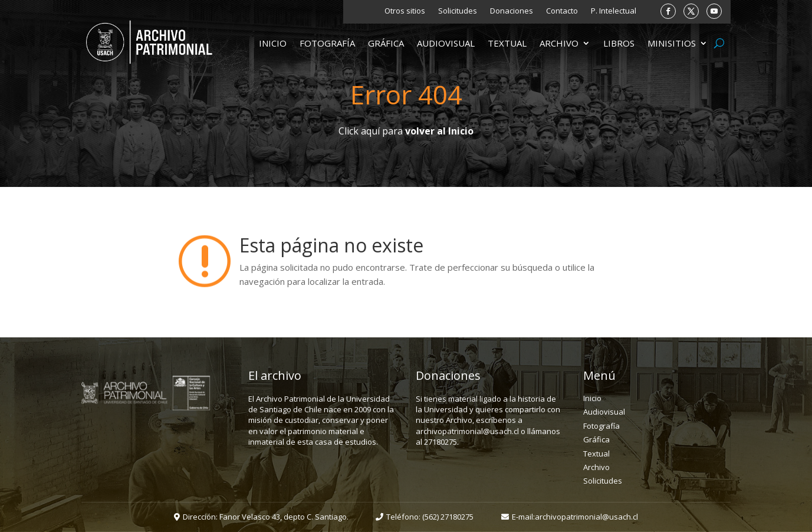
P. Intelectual (614, 11)
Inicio (273, 44)
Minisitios (672, 44)
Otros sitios (405, 11)
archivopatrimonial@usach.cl (586, 517)
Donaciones (512, 11)
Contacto (562, 11)
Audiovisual (446, 44)
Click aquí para (406, 131)
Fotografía (327, 44)
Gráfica (386, 44)
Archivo (559, 44)
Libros (619, 44)
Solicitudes (458, 11)
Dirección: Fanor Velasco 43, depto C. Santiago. (266, 517)
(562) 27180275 (448, 517)
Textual (507, 44)
